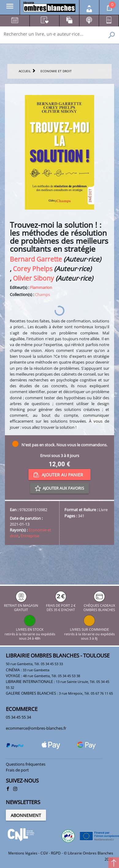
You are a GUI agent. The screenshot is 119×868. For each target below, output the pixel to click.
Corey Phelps (33, 268)
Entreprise (30, 536)
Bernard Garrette (36, 259)
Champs (42, 294)
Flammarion (41, 287)
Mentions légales (23, 853)
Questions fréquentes (26, 764)
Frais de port (17, 770)
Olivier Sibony (33, 278)
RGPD (56, 853)
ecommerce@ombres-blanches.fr (36, 728)
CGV (44, 853)
